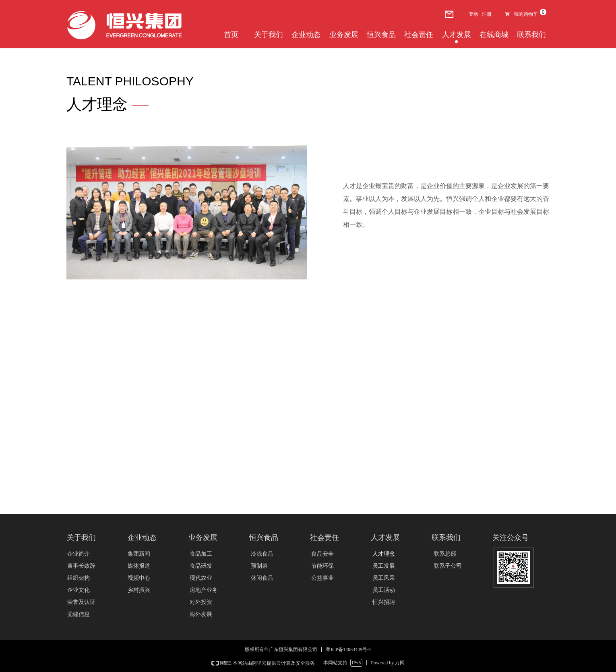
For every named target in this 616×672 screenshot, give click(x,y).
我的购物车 (526, 14)
